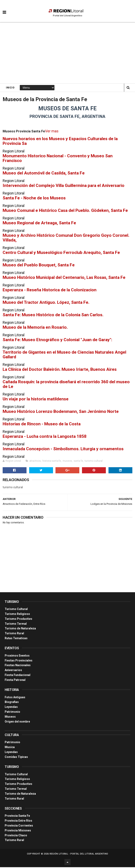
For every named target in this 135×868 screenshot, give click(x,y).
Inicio (10, 88)
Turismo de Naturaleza (20, 629)
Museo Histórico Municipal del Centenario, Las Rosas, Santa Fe (64, 278)
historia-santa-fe (52, 462)
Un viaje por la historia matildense (36, 400)
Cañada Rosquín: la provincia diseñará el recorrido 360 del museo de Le (66, 385)
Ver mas (52, 132)
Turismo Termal (16, 624)
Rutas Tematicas (16, 639)
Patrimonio (12, 713)
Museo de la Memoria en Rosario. (35, 328)
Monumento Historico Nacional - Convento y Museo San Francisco (58, 159)
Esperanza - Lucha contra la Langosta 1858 (45, 437)
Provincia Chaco (16, 836)
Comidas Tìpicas (16, 758)
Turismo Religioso (17, 615)
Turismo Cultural (16, 610)
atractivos (35, 462)
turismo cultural (94, 462)
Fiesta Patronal (15, 681)
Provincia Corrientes (19, 826)
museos (67, 462)
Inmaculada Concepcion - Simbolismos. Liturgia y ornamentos (63, 450)
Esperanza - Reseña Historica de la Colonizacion (50, 291)
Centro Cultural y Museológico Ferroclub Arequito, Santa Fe (61, 253)
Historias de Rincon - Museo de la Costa (42, 425)
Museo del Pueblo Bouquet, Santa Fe (39, 266)
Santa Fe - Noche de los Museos (34, 199)
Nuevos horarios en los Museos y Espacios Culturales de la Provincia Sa (60, 142)
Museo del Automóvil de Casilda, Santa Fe (44, 174)
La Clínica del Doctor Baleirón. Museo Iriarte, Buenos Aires (60, 370)
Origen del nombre (17, 722)
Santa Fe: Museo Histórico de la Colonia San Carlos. (53, 316)
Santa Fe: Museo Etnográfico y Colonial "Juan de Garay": (57, 341)
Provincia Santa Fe (17, 817)
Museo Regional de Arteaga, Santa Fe (39, 224)
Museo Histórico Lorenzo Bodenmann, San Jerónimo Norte (61, 412)
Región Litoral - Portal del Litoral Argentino (79, 855)
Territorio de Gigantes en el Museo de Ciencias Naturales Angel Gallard (64, 355)
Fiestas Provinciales (19, 661)
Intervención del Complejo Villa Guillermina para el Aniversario (64, 186)
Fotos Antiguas (15, 698)
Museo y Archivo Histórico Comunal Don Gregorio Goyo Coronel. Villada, (66, 239)
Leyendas (11, 708)
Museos (10, 717)
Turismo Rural (14, 634)
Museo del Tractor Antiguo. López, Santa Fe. (46, 303)
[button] (4, 9)
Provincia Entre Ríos (18, 821)
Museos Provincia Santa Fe (24, 132)
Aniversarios (13, 671)
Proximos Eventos (17, 656)
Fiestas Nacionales (18, 666)
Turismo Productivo (18, 620)
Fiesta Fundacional (18, 676)
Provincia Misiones (18, 831)
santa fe (78, 462)
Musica (10, 748)
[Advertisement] (67, 53)
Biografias (12, 703)
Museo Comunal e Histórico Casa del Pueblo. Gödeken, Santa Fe (65, 211)
